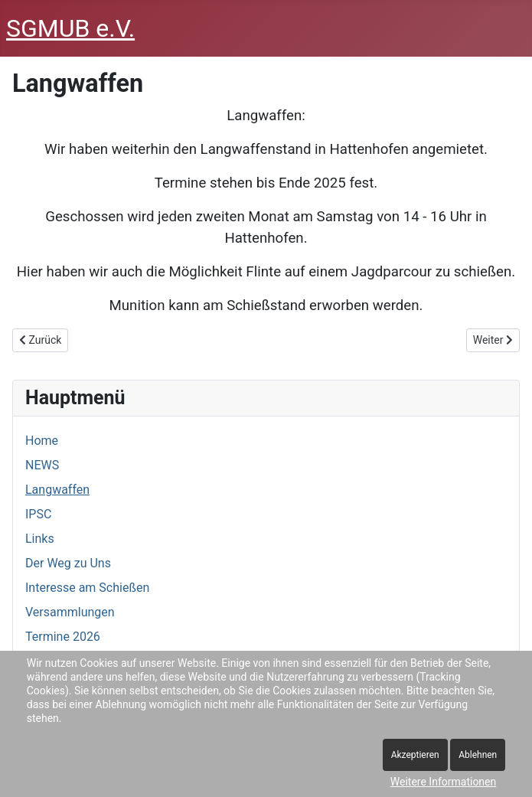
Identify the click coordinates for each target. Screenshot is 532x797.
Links (40, 539)
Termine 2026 (63, 637)
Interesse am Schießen (87, 588)
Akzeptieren (415, 755)
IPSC (38, 514)
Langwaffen (57, 490)
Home (42, 441)
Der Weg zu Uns (68, 563)
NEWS (42, 465)
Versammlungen (70, 612)
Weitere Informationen (443, 782)
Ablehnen (478, 755)
